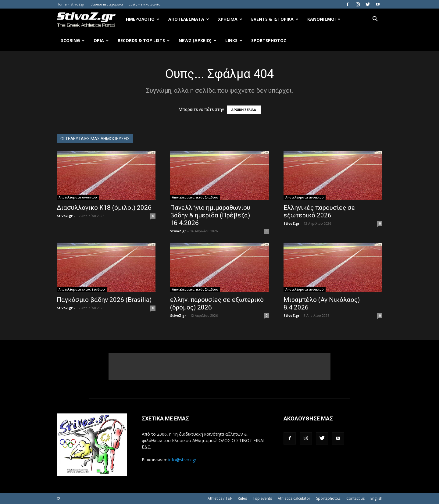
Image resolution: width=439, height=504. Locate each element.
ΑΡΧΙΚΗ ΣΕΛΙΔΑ (244, 110)
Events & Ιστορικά (275, 19)
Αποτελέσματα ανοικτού (78, 197)
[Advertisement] (220, 366)
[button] (375, 20)
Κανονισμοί (324, 19)
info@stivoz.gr (182, 460)
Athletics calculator (294, 498)
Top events (262, 498)
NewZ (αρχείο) (198, 40)
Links (234, 40)
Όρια (101, 40)
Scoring (73, 40)
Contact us (355, 498)
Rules (242, 498)
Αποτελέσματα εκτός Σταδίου (195, 197)
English (376, 498)
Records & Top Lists (144, 40)
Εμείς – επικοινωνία (145, 4)
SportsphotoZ (328, 498)
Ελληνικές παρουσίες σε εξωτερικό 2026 (319, 211)
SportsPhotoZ (269, 40)
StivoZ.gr (65, 216)
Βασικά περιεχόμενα (107, 4)
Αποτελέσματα (189, 19)
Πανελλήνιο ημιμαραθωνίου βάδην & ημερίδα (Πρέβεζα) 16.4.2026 (210, 215)
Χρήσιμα (230, 19)
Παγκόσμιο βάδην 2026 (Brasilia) (104, 300)
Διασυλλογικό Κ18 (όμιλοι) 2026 (104, 208)
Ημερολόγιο (143, 19)
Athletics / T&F (220, 498)
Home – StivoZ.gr (71, 4)
